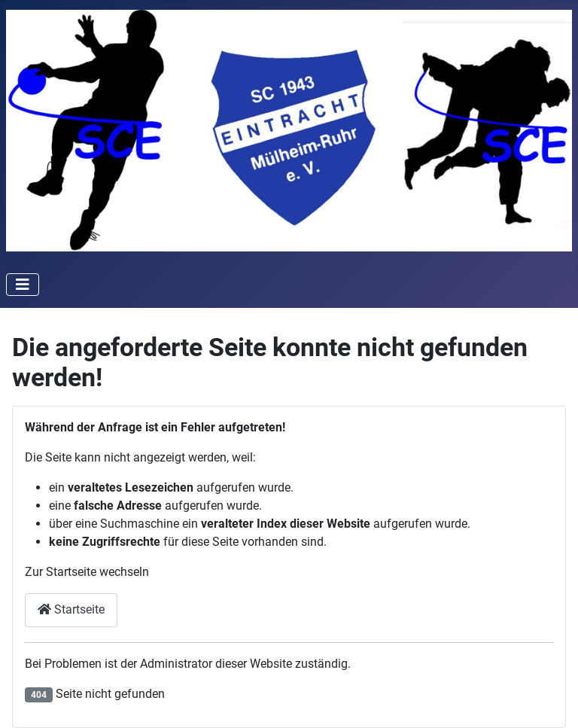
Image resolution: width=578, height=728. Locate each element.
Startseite (71, 609)
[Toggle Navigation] (23, 285)
